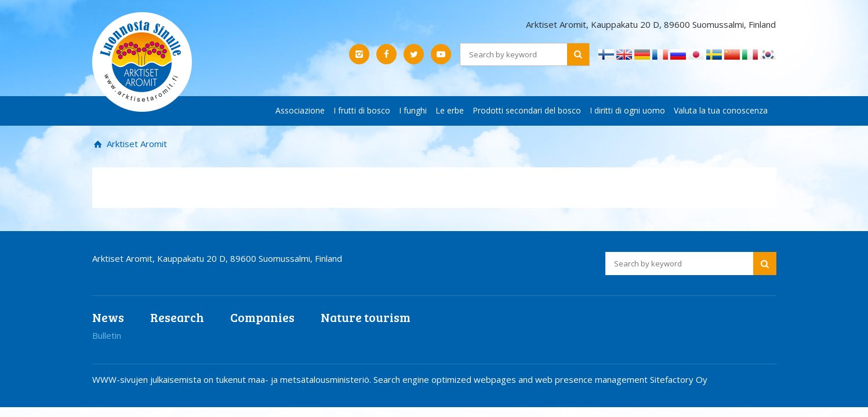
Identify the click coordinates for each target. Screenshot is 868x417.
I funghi (413, 110)
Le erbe (450, 110)
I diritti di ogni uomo (627, 110)
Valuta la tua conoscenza (721, 110)
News (108, 317)
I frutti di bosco (362, 110)
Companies (262, 317)
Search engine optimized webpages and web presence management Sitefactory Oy (540, 379)
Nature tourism (366, 317)
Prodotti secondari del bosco (527, 110)
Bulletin (107, 335)
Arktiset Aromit (136, 144)
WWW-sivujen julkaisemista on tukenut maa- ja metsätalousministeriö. (233, 379)
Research (177, 317)
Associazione (300, 110)
